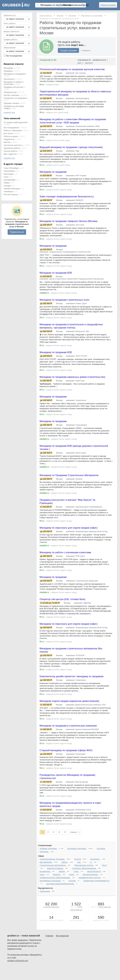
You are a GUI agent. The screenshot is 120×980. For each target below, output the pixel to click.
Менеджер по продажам (14, 74)
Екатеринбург (10, 180)
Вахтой (7, 142)
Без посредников (11, 128)
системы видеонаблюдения (60, 941)
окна (42, 931)
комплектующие (55, 925)
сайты (65, 919)
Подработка (9, 139)
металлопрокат (91, 931)
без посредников (14, 56)
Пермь (7, 183)
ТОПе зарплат (105, 964)
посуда (72, 938)
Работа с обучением (13, 130)
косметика (45, 928)
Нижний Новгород (12, 189)
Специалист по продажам (15, 98)
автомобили (46, 919)
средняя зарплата (51, 964)
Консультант (9, 79)
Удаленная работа (12, 148)
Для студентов (10, 154)
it (91, 919)
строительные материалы (53, 922)
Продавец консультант (14, 87)
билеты (57, 931)
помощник (45, 948)
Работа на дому (11, 136)
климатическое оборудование (55, 934)
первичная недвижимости (96, 938)
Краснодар (8, 174)
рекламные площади (51, 938)
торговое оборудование (84, 925)
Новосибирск (9, 171)
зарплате (89, 63)
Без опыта (8, 133)
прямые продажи (49, 905)
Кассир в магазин (11, 95)
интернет (95, 916)
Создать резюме (68, 50)
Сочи (6, 177)
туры (76, 928)
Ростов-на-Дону (11, 194)
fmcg (104, 922)
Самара (7, 186)
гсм (79, 919)
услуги (78, 916)
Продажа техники (11, 103)
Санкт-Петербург (11, 168)
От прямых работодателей (15, 122)
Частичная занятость (13, 145)
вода (72, 931)
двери (62, 928)
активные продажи (77, 905)
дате (80, 63)
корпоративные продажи (52, 916)
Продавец (8, 71)
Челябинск (8, 192)
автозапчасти (94, 928)
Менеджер (8, 68)
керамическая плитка (90, 934)
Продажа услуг (10, 92)
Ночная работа (10, 151)
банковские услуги (84, 922)
